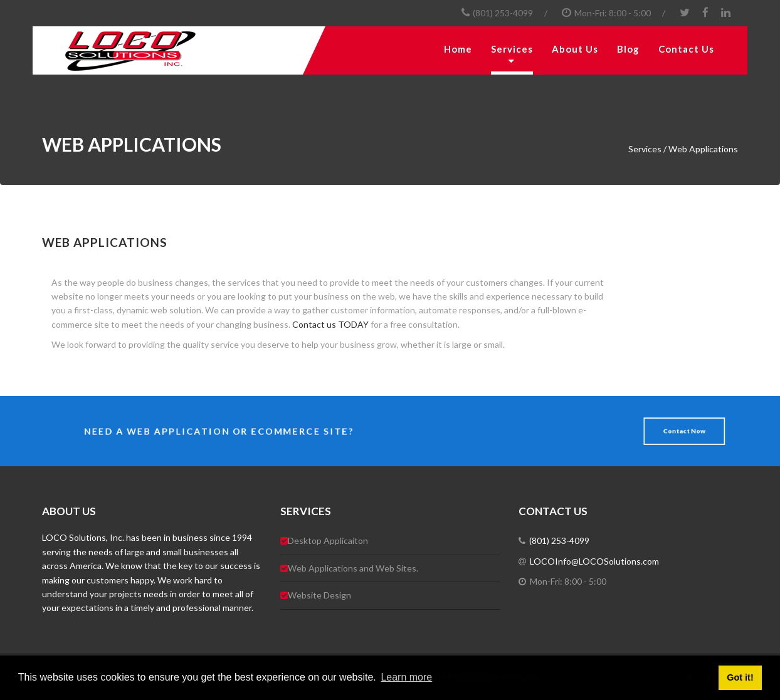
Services (512, 49)
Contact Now (679, 431)
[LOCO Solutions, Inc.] (167, 50)
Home (458, 49)
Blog (628, 49)
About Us (575, 49)
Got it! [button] (740, 677)
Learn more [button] (406, 677)
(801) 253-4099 (503, 13)
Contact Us (686, 49)
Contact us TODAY (330, 324)
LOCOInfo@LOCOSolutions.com (593, 561)
